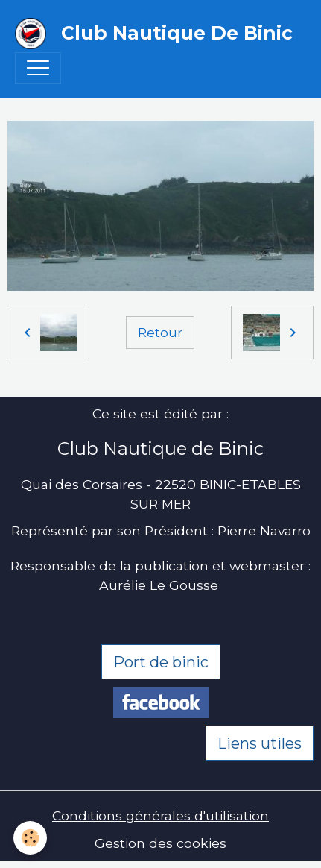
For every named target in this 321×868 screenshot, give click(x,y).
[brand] (153, 34)
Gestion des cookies (160, 843)
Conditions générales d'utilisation (160, 815)
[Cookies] (30, 838)
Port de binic (161, 662)
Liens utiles (260, 743)
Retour (160, 332)
